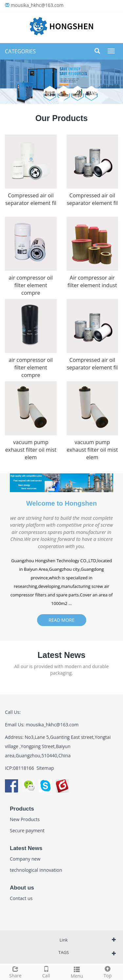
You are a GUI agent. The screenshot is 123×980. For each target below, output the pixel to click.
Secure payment (27, 830)
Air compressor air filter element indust (92, 281)
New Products (25, 819)
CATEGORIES (20, 51)
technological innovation (36, 870)
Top (108, 971)
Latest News (26, 848)
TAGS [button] (64, 952)
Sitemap (45, 768)
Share (15, 971)
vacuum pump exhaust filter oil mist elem (31, 450)
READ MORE (61, 620)
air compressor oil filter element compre (31, 285)
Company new (25, 859)
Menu (77, 972)
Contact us (21, 898)
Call (46, 971)
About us (22, 888)
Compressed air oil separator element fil (31, 199)
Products (22, 809)
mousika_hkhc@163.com (37, 5)
